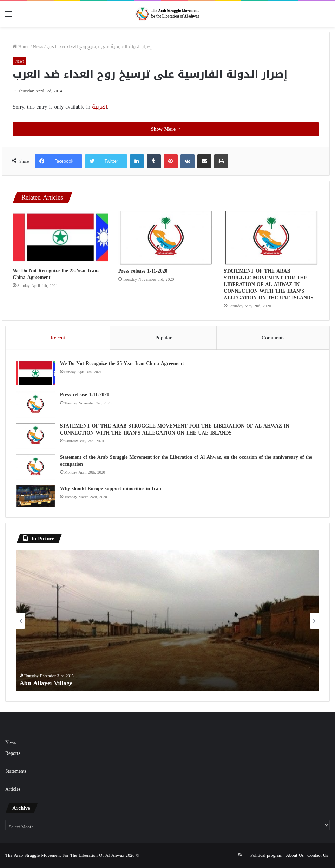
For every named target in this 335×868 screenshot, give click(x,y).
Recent (58, 338)
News (38, 47)
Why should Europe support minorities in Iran (111, 488)
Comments (273, 338)
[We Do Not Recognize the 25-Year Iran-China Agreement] (60, 237)
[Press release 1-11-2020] (166, 238)
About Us (295, 855)
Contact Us (318, 855)
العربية (100, 107)
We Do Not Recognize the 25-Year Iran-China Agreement (56, 274)
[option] (167, 621)
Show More (166, 129)
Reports (13, 753)
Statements (16, 771)
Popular (163, 338)
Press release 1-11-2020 (143, 271)
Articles (13, 789)
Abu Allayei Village (46, 683)
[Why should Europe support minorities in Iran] (35, 496)
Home (21, 47)
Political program (266, 855)
